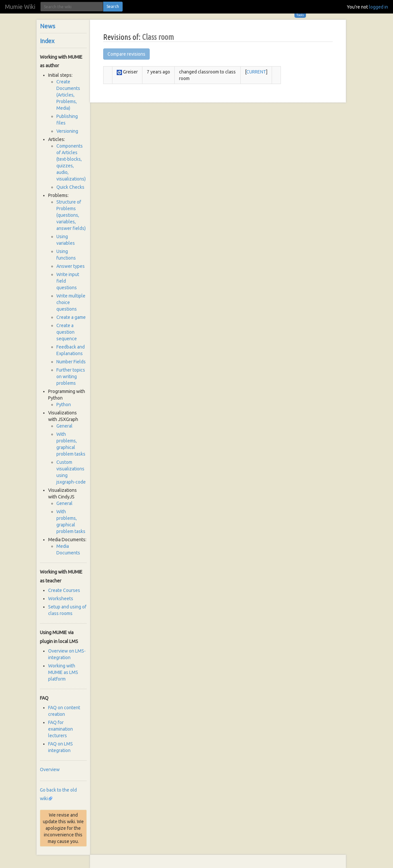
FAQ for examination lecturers (60, 729)
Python (64, 405)
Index (47, 41)
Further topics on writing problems (71, 377)
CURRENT (256, 72)
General (64, 426)
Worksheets (61, 599)
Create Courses (64, 590)
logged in (378, 7)
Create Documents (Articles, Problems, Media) (68, 95)
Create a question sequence (67, 332)
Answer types (71, 266)
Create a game (71, 317)
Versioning (67, 131)
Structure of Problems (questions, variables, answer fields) (71, 215)
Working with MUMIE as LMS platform (63, 672)
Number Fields (71, 362)
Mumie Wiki (20, 7)
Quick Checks (70, 187)
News (47, 26)
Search (113, 6)
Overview (50, 770)
